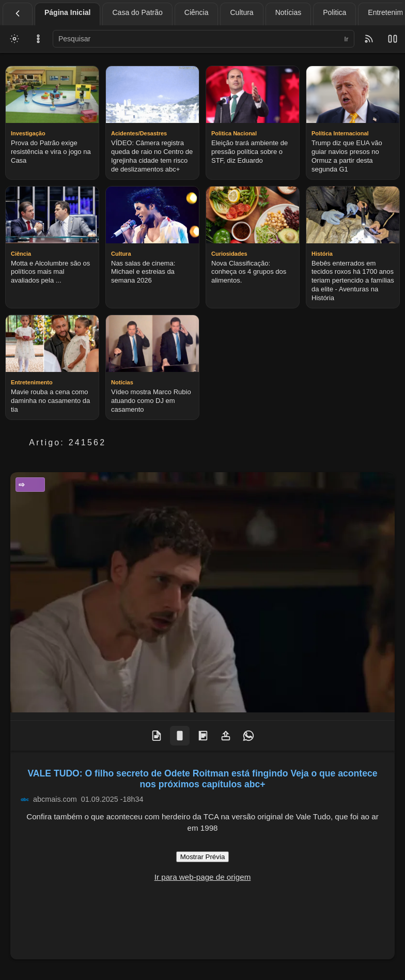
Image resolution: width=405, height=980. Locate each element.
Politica (334, 12)
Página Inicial (67, 12)
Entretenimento (33, 485)
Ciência (197, 12)
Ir (346, 39)
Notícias (289, 12)
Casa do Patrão (137, 12)
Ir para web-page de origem (203, 877)
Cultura (242, 12)
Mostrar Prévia (203, 857)
